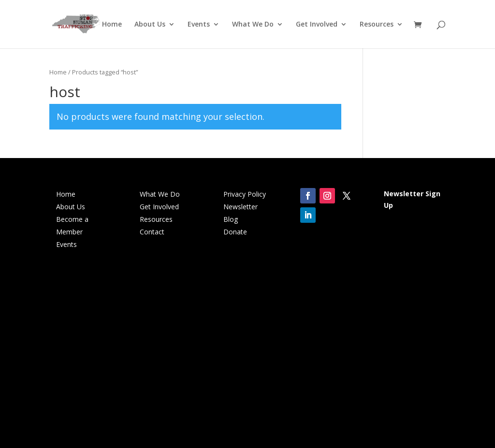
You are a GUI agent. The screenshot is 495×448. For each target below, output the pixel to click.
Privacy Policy (245, 194)
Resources (377, 25)
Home (112, 25)
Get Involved (317, 25)
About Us (150, 25)
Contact (152, 232)
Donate (235, 232)
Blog (231, 219)
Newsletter (240, 207)
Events (199, 25)
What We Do (253, 25)
